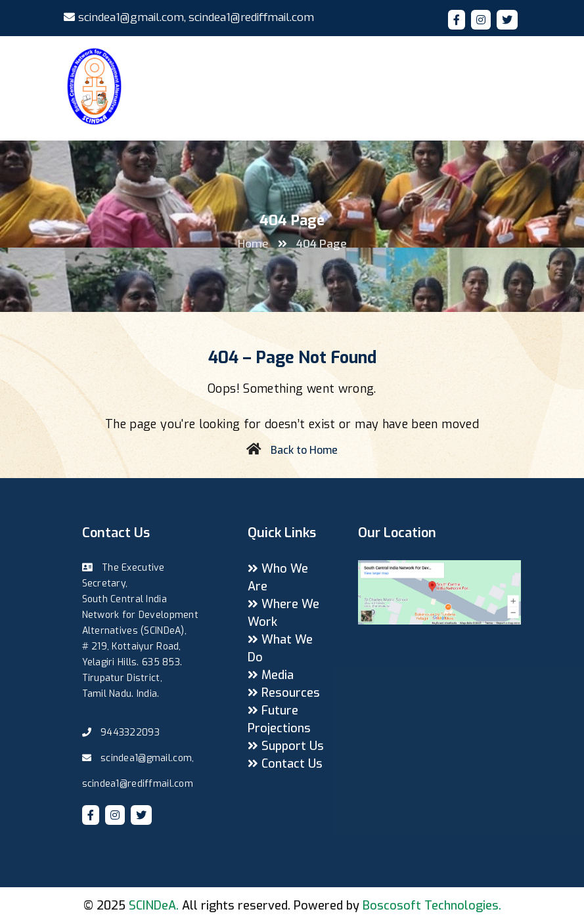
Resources (284, 693)
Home (253, 244)
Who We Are (278, 578)
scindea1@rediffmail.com (251, 17)
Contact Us (285, 764)
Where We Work (283, 613)
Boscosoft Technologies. (432, 906)
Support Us (286, 746)
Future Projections (279, 719)
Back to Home (304, 450)
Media (271, 675)
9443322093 (130, 733)
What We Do (280, 649)
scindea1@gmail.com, (125, 17)
